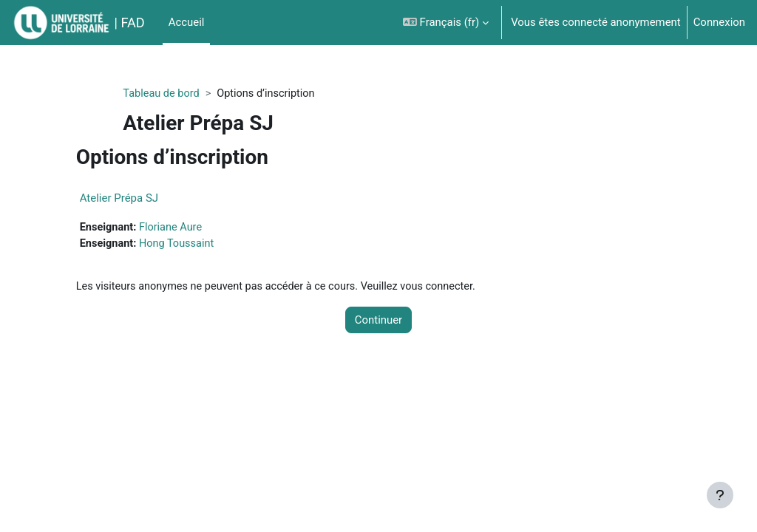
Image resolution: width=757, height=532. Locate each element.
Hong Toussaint (207, 245)
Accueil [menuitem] (187, 22)
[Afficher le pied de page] (720, 495)
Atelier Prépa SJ (147, 198)
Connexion (719, 22)
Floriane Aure (201, 228)
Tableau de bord (186, 94)
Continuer (378, 322)
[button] (446, 23)
